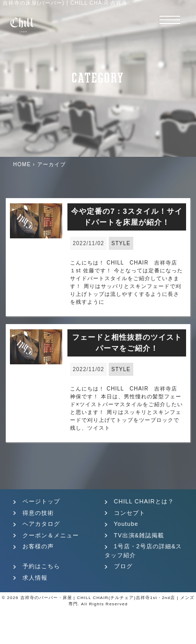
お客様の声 (38, 546)
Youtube (126, 524)
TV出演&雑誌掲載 (139, 535)
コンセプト (130, 513)
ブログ (123, 566)
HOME (22, 164)
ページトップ (41, 501)
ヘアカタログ (41, 524)
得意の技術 (38, 513)
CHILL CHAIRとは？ (144, 501)
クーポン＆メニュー (51, 535)
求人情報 (35, 578)
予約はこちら (41, 566)
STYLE (121, 243)
